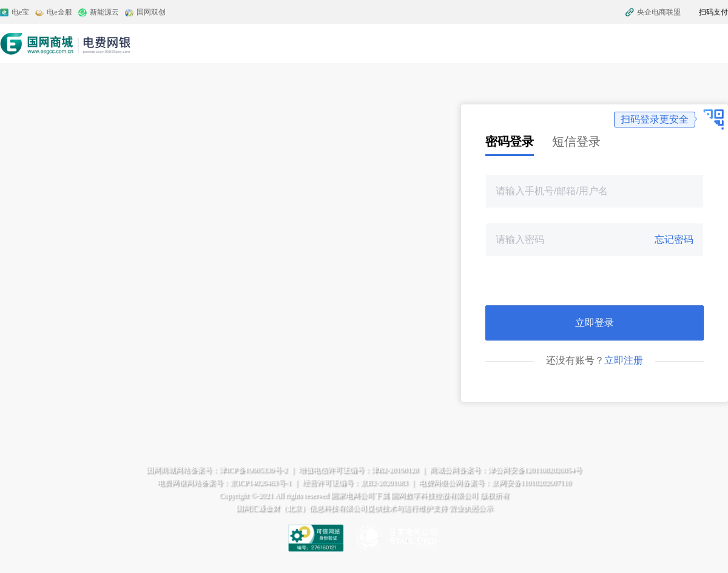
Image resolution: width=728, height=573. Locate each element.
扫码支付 (713, 12)
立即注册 (624, 360)
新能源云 (104, 12)
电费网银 (66, 44)
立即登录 (595, 323)
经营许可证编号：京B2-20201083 (355, 483)
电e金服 (59, 12)
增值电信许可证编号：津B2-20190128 (359, 470)
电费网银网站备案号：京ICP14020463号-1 (224, 483)
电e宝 (20, 12)
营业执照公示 (471, 508)
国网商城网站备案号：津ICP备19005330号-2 (217, 470)
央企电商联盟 (659, 12)
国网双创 (151, 12)
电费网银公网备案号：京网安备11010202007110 (495, 483)
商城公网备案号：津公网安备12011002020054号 (506, 470)
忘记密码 (674, 239)
